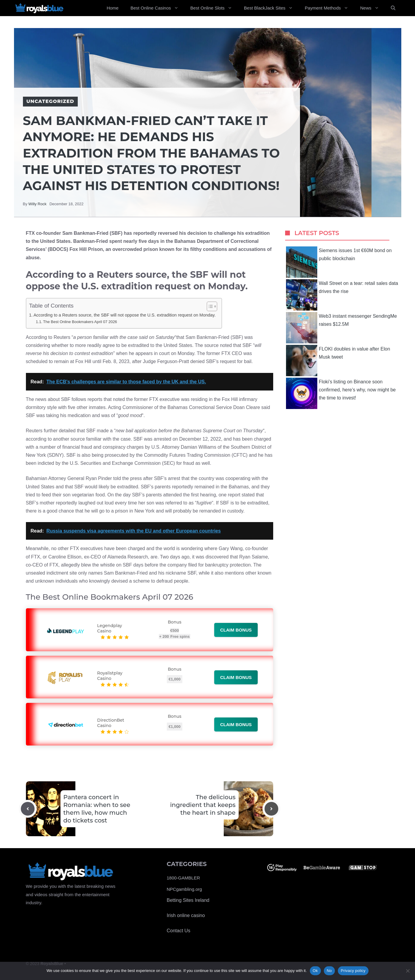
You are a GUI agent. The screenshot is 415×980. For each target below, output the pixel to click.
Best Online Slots (214, 8)
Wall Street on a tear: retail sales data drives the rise (342, 295)
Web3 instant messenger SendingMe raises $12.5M (341, 328)
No (329, 971)
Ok (315, 971)
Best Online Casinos (157, 8)
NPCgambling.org (184, 889)
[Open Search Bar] (393, 8)
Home (113, 8)
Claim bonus (236, 630)
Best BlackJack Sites (271, 8)
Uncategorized (50, 101)
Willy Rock (37, 204)
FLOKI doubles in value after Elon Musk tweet (338, 361)
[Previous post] (28, 809)
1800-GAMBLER (184, 878)
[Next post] (271, 809)
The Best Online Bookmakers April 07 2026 (80, 322)
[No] (408, 971)
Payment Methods (329, 8)
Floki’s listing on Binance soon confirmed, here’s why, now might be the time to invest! (341, 393)
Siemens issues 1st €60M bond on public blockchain (339, 262)
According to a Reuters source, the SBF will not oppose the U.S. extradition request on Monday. (124, 315)
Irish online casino (186, 915)
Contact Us (179, 931)
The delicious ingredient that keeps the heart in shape (203, 805)
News (373, 8)
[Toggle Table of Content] (209, 306)
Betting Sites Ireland (188, 900)
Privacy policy (353, 971)
